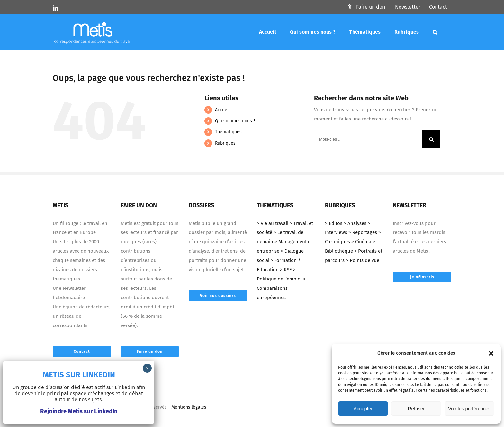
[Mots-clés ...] (368, 139)
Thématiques (228, 132)
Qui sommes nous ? (235, 121)
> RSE (286, 270)
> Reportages (363, 232)
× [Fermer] (147, 368)
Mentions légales (189, 407)
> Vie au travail (273, 223)
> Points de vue (363, 260)
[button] (491, 353)
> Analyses (355, 223)
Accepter (363, 409)
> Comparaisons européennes (281, 288)
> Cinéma (361, 242)
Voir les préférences (469, 409)
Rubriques (225, 143)
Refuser (416, 409)
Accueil (222, 110)
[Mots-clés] (435, 32)
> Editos (334, 223)
